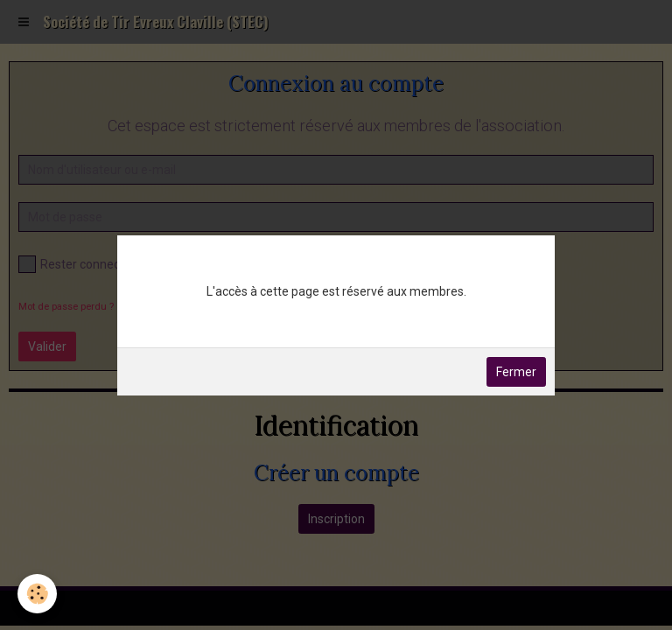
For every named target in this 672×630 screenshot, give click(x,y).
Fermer (516, 372)
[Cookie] (37, 594)
